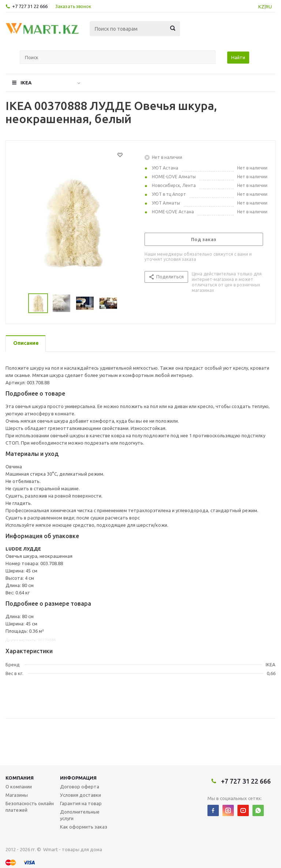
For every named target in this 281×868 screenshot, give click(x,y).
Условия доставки (80, 795)
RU (269, 7)
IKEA (26, 83)
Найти (238, 57)
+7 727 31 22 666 (30, 6)
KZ (261, 7)
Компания (20, 778)
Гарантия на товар (81, 803)
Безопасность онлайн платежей (30, 807)
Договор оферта (80, 787)
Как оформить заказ (84, 827)
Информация (78, 778)
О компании (19, 787)
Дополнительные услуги (80, 815)
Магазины (17, 795)
